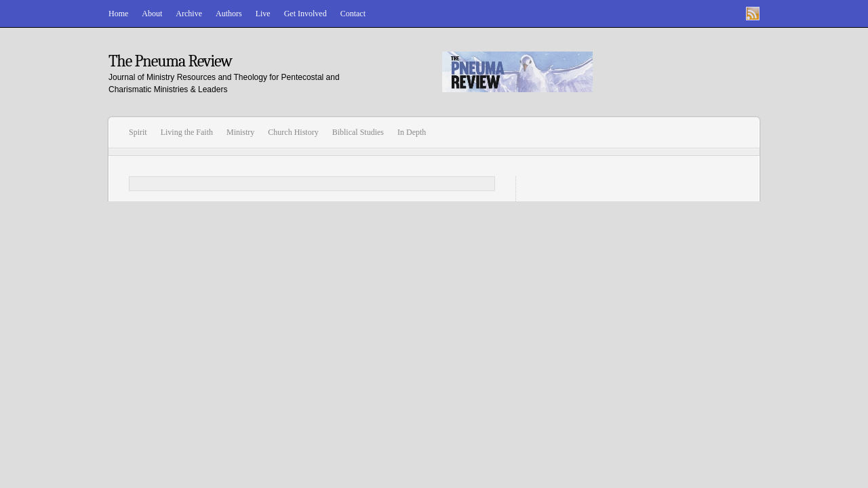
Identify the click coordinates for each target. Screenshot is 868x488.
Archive (189, 14)
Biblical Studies (358, 132)
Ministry (240, 132)
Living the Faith (187, 132)
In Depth (412, 132)
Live (263, 14)
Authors (229, 14)
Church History (293, 132)
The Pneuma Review (170, 61)
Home (118, 14)
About (152, 14)
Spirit (138, 132)
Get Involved (305, 14)
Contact (353, 14)
